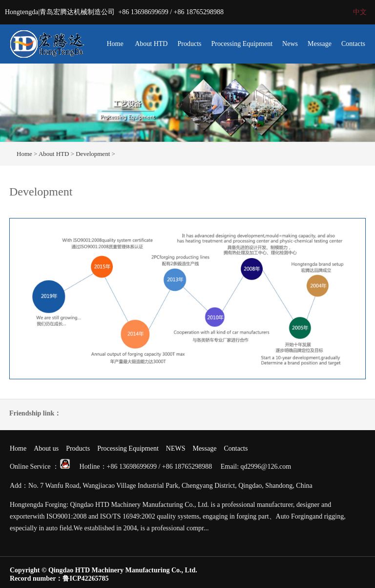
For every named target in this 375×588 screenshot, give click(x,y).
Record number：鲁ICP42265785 (59, 578)
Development (93, 154)
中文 (360, 12)
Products (189, 44)
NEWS (176, 448)
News (290, 44)
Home (115, 44)
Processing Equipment (242, 44)
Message (320, 44)
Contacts (353, 44)
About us (46, 448)
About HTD (151, 44)
